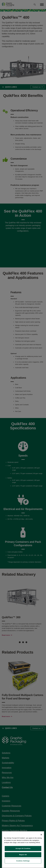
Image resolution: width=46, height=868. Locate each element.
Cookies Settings (23, 861)
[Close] (41, 835)
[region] (23, 850)
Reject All (23, 855)
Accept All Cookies (23, 848)
